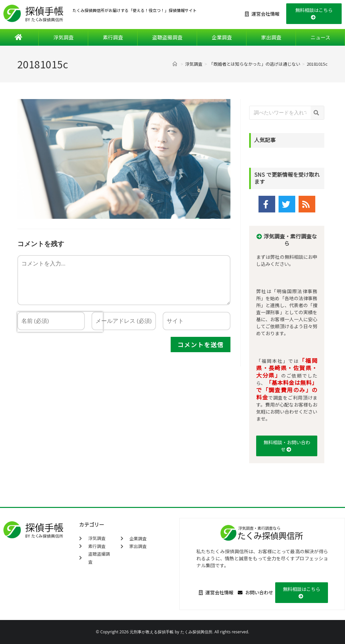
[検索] (317, 113)
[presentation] (60, 347)
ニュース (320, 37)
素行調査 (113, 37)
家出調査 (271, 37)
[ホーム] (176, 64)
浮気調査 (63, 37)
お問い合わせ (255, 592)
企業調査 (222, 37)
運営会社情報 (262, 14)
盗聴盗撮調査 (167, 37)
